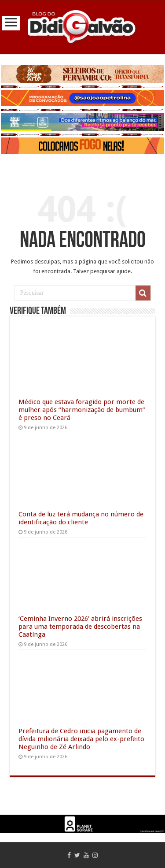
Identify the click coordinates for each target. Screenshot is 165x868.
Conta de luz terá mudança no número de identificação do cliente (81, 518)
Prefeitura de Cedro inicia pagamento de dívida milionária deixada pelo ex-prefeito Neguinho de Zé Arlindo (81, 739)
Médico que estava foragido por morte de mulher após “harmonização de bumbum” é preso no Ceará (82, 410)
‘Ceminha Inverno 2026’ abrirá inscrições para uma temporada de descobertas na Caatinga (80, 627)
